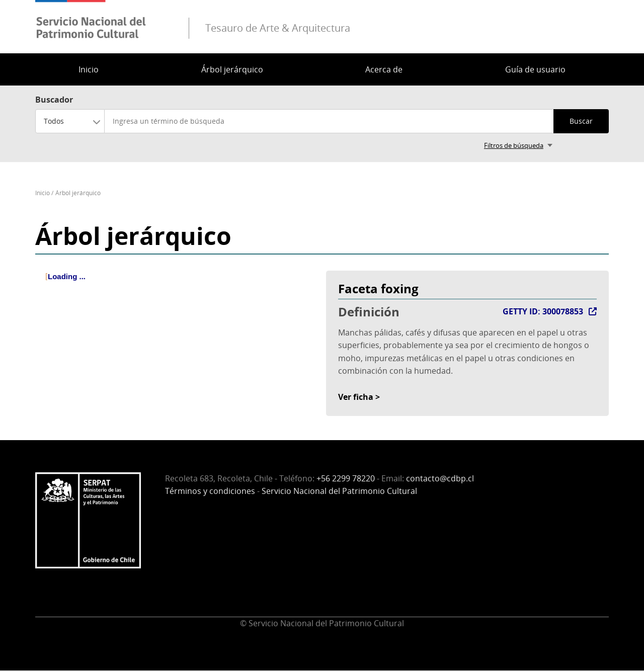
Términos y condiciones (210, 491)
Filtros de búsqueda (514, 145)
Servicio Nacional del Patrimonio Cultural (339, 491)
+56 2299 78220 (346, 478)
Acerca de (384, 69)
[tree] (177, 285)
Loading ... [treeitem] (67, 276)
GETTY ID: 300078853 (543, 311)
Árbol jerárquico (232, 69)
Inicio (89, 69)
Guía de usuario (535, 69)
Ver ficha (356, 397)
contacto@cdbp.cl (440, 478)
